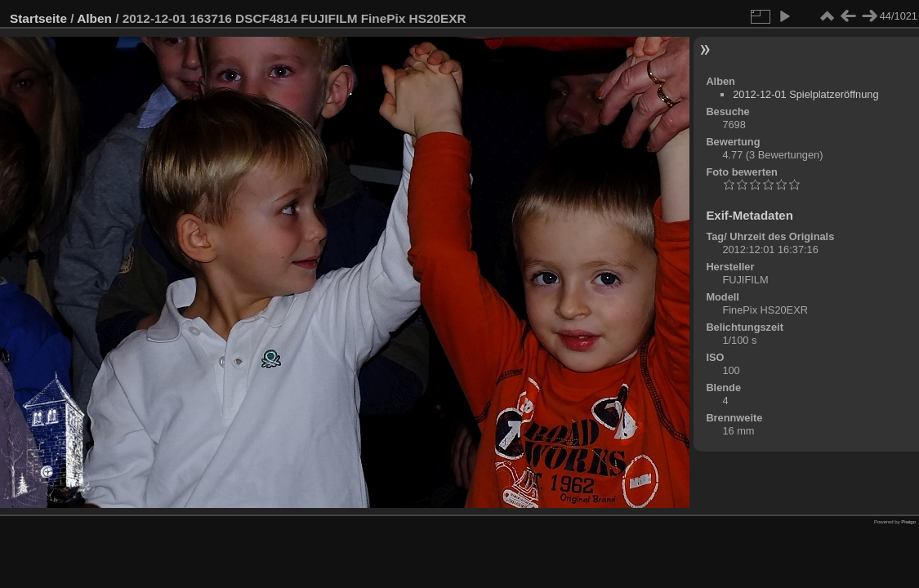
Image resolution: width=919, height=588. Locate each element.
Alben (94, 18)
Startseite (38, 18)
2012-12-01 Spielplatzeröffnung (805, 94)
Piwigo (908, 522)
